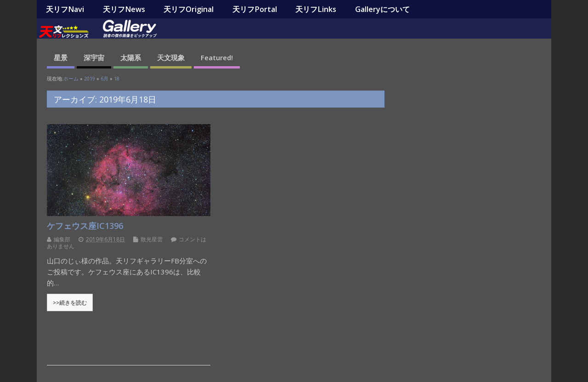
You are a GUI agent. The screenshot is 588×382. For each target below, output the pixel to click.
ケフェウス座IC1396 (85, 226)
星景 (61, 57)
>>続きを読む (70, 302)
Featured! (217, 57)
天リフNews (124, 9)
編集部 (62, 239)
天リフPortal (255, 9)
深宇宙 (94, 57)
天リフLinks (316, 9)
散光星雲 (152, 239)
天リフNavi (65, 9)
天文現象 (171, 57)
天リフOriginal (189, 9)
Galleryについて (382, 9)
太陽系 (131, 57)
